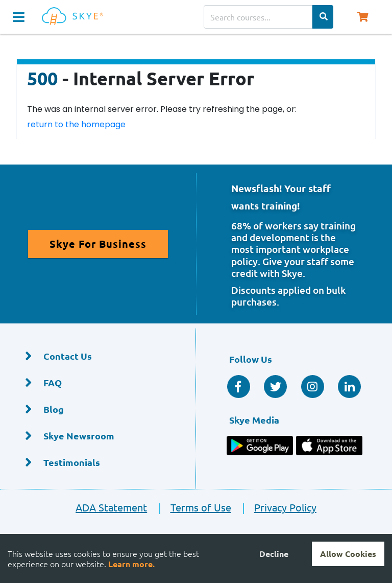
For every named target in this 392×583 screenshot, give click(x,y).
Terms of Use (190, 507)
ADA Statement (111, 507)
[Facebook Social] (239, 387)
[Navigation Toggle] (19, 17)
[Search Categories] (323, 17)
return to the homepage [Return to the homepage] (76, 124)
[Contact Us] (98, 356)
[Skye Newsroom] (98, 436)
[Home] (75, 17)
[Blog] (98, 410)
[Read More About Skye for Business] (98, 244)
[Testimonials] (98, 463)
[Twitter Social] (275, 387)
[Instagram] (313, 387)
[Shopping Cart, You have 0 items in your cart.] (362, 17)
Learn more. (131, 564)
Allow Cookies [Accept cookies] (348, 554)
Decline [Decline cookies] (274, 554)
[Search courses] (258, 17)
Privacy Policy (275, 507)
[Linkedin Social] (349, 387)
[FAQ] (98, 383)
